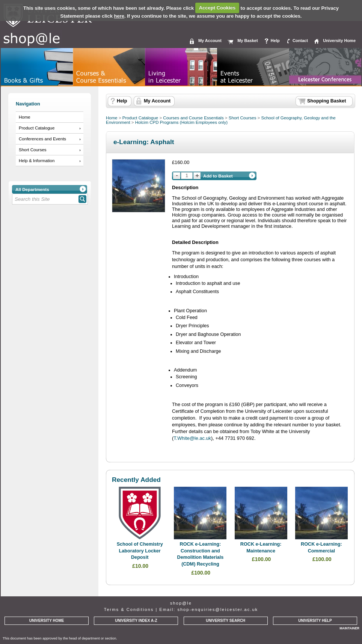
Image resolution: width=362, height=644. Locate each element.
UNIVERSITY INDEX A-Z (136, 621)
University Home (339, 41)
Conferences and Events (42, 139)
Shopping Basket (327, 101)
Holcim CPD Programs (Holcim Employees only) (181, 122)
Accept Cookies (217, 8)
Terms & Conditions (129, 609)
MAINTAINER (349, 628)
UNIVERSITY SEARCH (225, 621)
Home (25, 117)
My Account (210, 41)
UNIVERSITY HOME (47, 621)
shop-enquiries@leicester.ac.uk (218, 609)
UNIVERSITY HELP (315, 621)
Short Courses (33, 150)
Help (275, 41)
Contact (300, 41)
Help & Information (37, 161)
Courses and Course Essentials (193, 118)
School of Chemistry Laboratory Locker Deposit (140, 551)
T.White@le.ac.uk (192, 438)
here (119, 16)
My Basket (247, 41)
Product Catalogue (37, 128)
